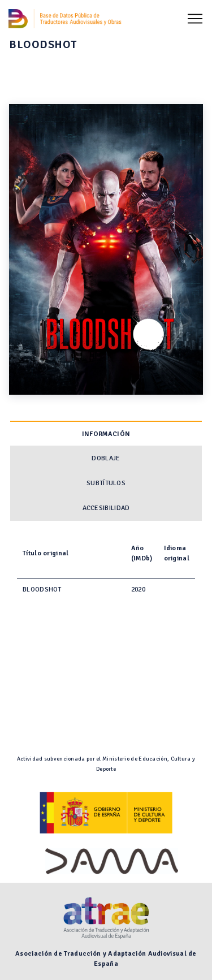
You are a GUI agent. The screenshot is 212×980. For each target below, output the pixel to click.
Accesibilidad (106, 508)
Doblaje (106, 458)
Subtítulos (106, 483)
